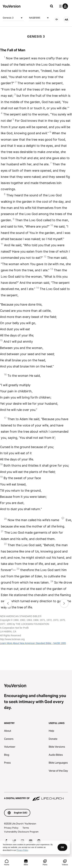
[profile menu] (63, 6)
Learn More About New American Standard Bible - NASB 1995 (33, 643)
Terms (26, 828)
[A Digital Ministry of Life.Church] (36, 797)
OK (62, 847)
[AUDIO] (57, 19)
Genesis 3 (13, 18)
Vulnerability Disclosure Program (21, 832)
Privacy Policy (11, 828)
